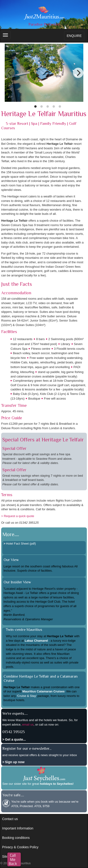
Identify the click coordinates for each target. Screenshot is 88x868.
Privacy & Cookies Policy (20, 847)
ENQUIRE (74, 36)
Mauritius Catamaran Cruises (43, 691)
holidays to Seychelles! (57, 784)
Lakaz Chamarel (36, 641)
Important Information (18, 828)
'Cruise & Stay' (27, 696)
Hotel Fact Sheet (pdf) (21, 544)
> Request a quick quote (18, 516)
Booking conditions (16, 838)
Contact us (10, 819)
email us (28, 725)
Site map (9, 856)
